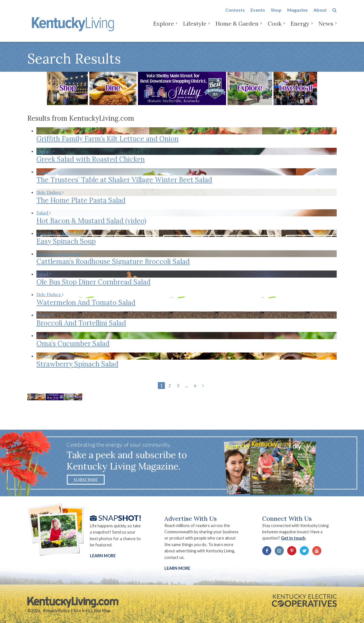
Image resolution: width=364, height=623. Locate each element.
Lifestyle (195, 28)
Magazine (297, 15)
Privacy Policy (57, 611)
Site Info (82, 611)
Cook (275, 28)
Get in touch (293, 538)
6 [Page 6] (195, 385)
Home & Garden (237, 28)
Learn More (103, 556)
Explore (164, 28)
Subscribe (86, 480)
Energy (300, 28)
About (320, 15)
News (326, 28)
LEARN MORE (177, 568)
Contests (235, 15)
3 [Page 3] (178, 385)
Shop (276, 15)
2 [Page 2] (170, 385)
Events (258, 15)
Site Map (102, 611)
